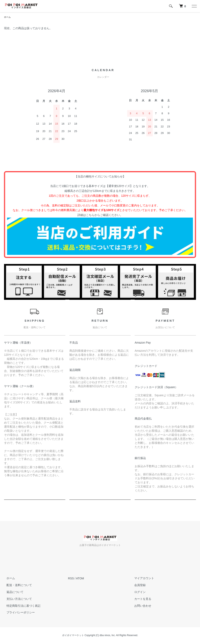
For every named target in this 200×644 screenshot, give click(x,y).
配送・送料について (17, 585)
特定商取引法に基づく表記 (21, 606)
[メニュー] (194, 6)
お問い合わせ (141, 606)
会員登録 (138, 585)
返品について (13, 592)
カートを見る (141, 599)
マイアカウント (142, 579)
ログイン (138, 592)
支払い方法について (17, 599)
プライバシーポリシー (18, 613)
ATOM (80, 579)
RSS (71, 579)
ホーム (8, 17)
